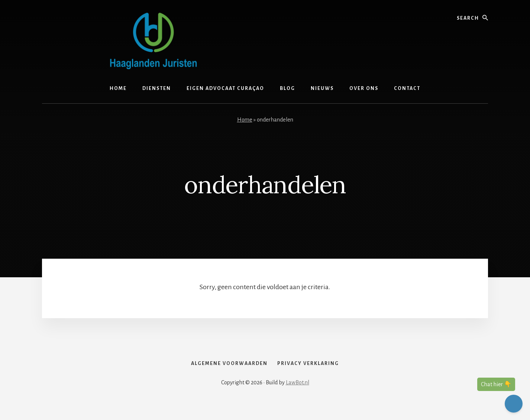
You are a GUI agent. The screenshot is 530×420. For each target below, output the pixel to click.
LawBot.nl (298, 395)
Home (245, 120)
